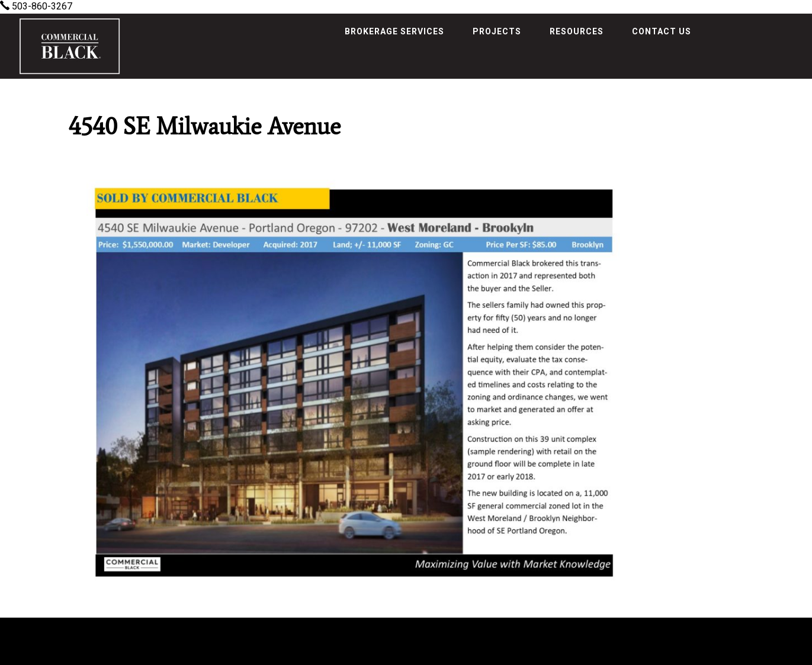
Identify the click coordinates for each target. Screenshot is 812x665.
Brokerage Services (394, 31)
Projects (497, 31)
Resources (577, 31)
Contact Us (662, 31)
